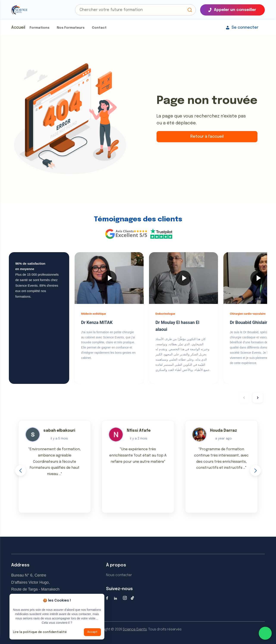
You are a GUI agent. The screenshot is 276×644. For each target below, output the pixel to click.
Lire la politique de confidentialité (40, 632)
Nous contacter (119, 575)
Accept (92, 632)
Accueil (18, 28)
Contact (99, 28)
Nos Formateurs (71, 28)
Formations (39, 28)
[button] (190, 10)
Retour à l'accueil (207, 137)
